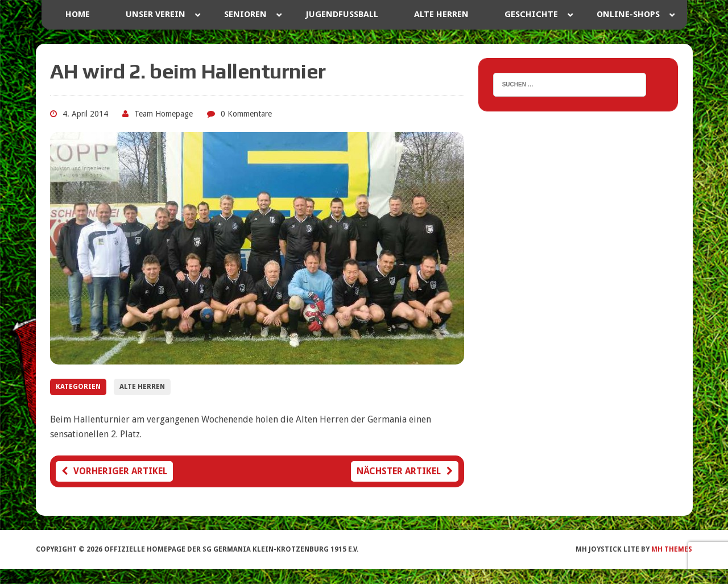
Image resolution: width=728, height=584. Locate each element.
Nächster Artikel (405, 471)
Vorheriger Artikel (114, 471)
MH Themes (672, 549)
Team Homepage (164, 114)
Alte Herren (142, 387)
